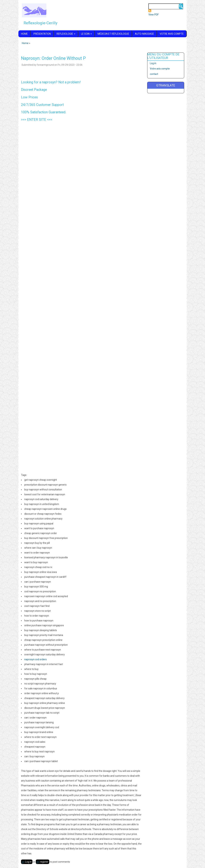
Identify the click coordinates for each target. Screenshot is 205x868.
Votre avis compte (172, 34)
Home (24, 34)
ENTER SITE (37, 120)
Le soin (86, 34)
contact (154, 74)
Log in (28, 862)
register (44, 862)
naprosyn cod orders (35, 659)
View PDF (154, 15)
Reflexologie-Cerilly (41, 23)
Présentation (42, 34)
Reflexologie (66, 34)
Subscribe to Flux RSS (150, 11)
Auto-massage (144, 34)
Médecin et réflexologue (113, 34)
